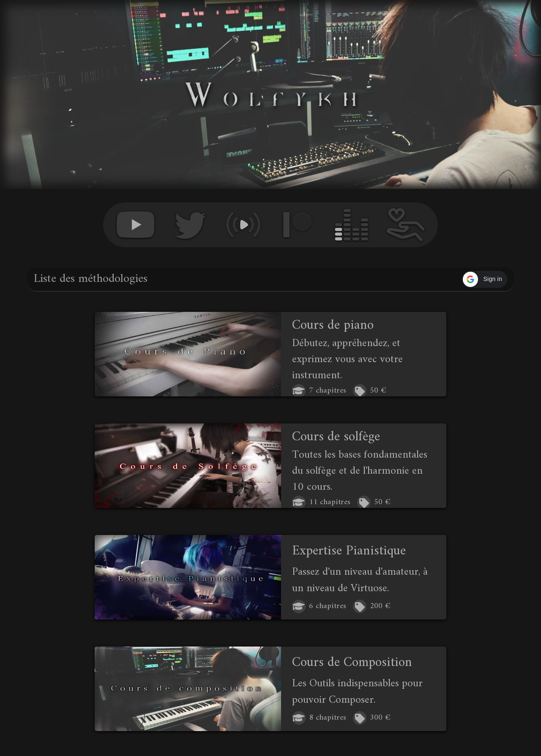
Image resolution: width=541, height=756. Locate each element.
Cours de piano (333, 325)
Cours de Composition (352, 663)
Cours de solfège (336, 437)
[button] (485, 279)
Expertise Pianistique (349, 551)
